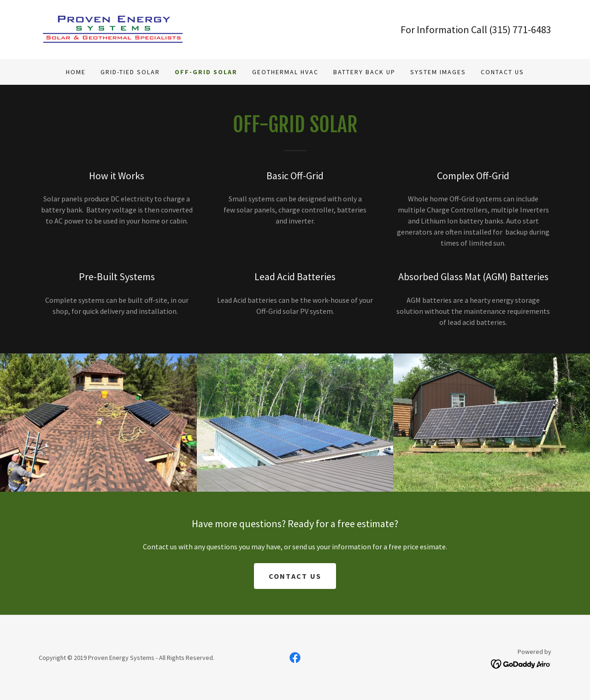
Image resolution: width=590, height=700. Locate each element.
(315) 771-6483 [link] (520, 29)
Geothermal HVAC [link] (285, 72)
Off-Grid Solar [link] (206, 72)
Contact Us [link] (502, 72)
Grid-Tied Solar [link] (130, 72)
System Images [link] (438, 72)
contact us (295, 576)
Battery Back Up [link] (364, 72)
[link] (113, 29)
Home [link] (76, 72)
